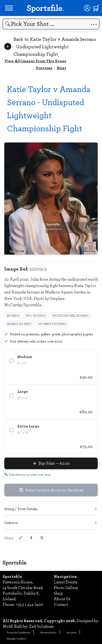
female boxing (19, 324)
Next (62, 68)
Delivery (51, 522)
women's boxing (52, 324)
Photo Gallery (66, 587)
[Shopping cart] (96, 8)
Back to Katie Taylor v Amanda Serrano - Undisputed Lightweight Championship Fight (50, 46)
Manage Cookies (16, 638)
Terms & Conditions (19, 632)
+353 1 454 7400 (29, 604)
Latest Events (66, 582)
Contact (61, 604)
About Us (62, 599)
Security (72, 632)
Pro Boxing (36, 315)
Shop (58, 593)
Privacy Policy (48, 632)
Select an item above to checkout (51, 490)
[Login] (87, 8)
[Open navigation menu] (9, 8)
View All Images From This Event (35, 61)
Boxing (13, 315)
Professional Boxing (71, 315)
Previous (44, 68)
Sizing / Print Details (51, 509)
